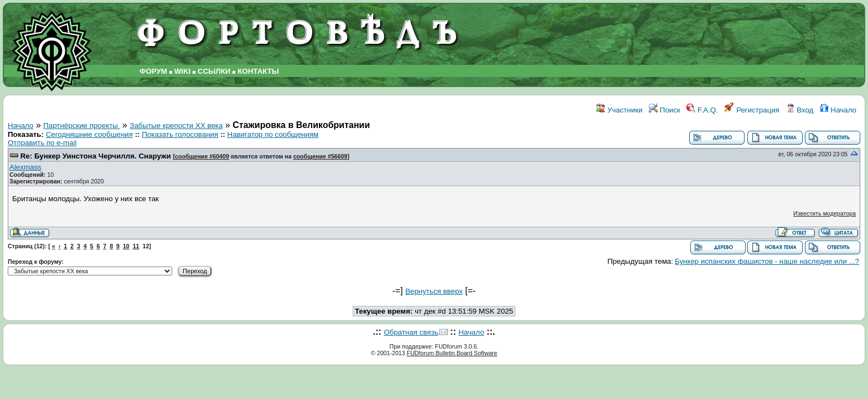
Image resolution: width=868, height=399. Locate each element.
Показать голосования (180, 134)
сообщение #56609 (321, 156)
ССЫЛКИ (214, 71)
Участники (619, 110)
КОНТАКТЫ (258, 71)
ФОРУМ (153, 71)
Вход (800, 110)
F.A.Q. (702, 110)
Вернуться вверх (434, 291)
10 (126, 246)
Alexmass (25, 167)
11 (136, 246)
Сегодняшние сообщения (89, 134)
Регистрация (752, 110)
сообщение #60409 (202, 156)
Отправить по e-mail (42, 143)
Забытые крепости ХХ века (176, 126)
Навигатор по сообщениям (273, 134)
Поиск (665, 110)
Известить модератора (825, 213)
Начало (838, 110)
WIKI (183, 71)
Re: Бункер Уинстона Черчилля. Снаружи (96, 156)
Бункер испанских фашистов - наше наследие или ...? (767, 261)
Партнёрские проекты (81, 126)
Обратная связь (411, 332)
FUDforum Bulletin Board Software (452, 353)
